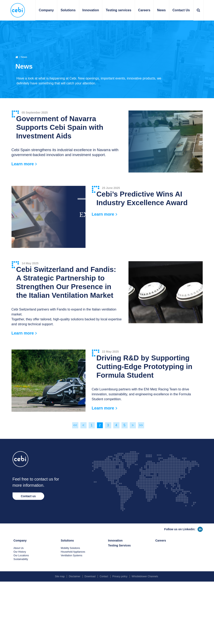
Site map (60, 576)
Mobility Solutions (70, 548)
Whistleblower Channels (145, 576)
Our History (20, 552)
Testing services (118, 10)
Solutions (67, 540)
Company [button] (46, 10)
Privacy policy (120, 576)
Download (90, 576)
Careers (144, 10)
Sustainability (21, 559)
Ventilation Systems (72, 555)
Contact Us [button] (181, 10)
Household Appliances (73, 552)
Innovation (91, 10)
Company (20, 540)
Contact (104, 576)
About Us (19, 548)
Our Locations (21, 555)
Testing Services (119, 545)
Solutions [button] (68, 10)
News (161, 10)
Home (17, 57)
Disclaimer (75, 576)
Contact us (28, 496)
